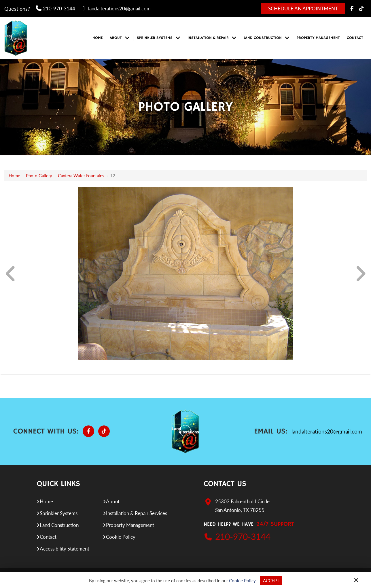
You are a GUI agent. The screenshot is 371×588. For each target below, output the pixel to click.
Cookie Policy (242, 581)
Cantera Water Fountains (81, 176)
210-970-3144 (55, 9)
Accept (271, 581)
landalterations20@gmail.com (116, 9)
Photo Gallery (39, 176)
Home (14, 176)
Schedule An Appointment (303, 9)
